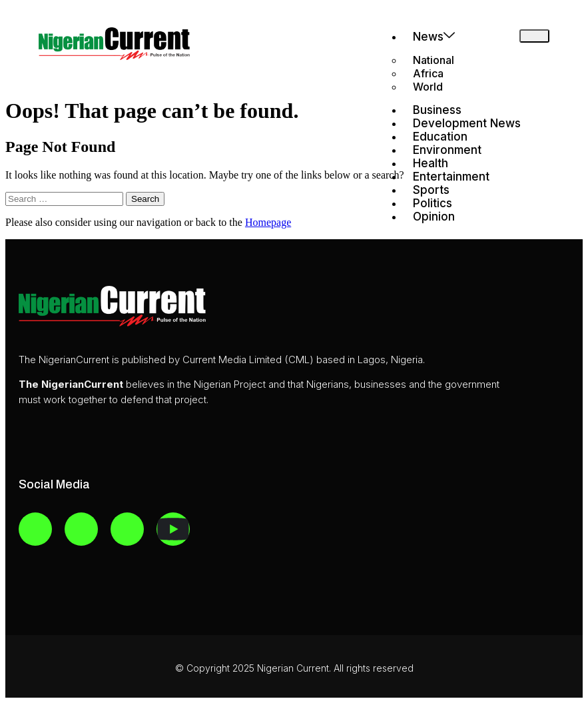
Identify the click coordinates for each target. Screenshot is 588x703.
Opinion (434, 217)
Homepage (268, 222)
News (434, 36)
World (428, 87)
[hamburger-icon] (534, 36)
